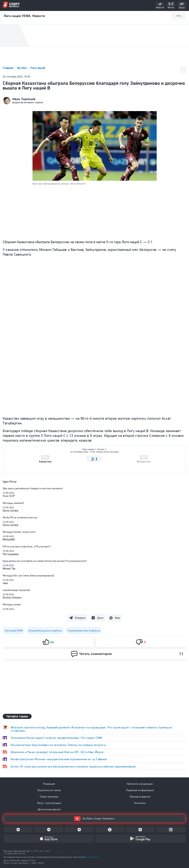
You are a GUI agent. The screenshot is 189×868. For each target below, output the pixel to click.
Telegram (80, 618)
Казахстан (45, 462)
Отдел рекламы (49, 797)
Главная (8, 68)
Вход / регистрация (49, 803)
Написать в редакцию (140, 784)
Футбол (22, 68)
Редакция (49, 784)
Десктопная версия (49, 809)
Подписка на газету (49, 790)
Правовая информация (140, 790)
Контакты (140, 803)
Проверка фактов (140, 797)
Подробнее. (93, 857)
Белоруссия (144, 462)
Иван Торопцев (24, 99)
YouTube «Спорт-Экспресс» (94, 819)
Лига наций (38, 68)
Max (118, 618)
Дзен (100, 618)
